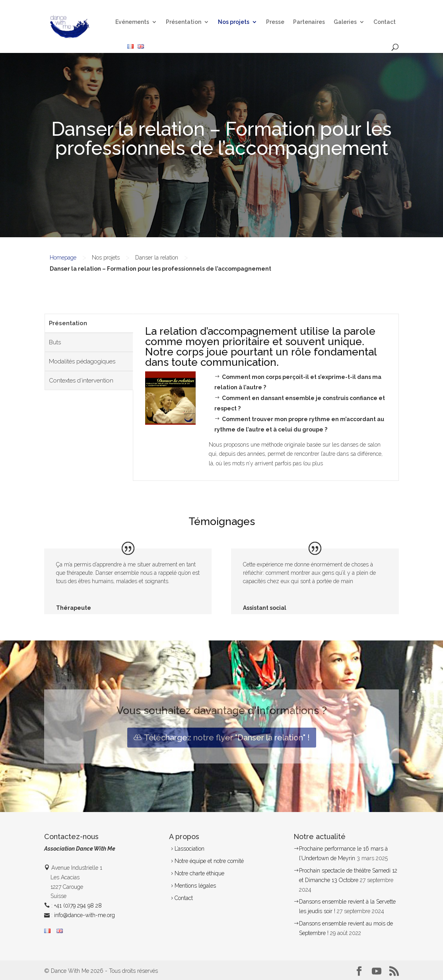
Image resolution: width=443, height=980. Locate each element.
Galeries (345, 22)
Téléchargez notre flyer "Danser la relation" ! (227, 738)
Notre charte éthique (199, 873)
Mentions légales (195, 886)
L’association (189, 849)
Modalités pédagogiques (82, 361)
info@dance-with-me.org (85, 915)
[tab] (89, 323)
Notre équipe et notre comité (209, 861)
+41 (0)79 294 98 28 (78, 906)
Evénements (132, 22)
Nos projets (234, 22)
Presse (275, 22)
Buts (55, 342)
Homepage (63, 258)
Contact (385, 22)
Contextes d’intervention (81, 381)
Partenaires (309, 22)
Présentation (184, 22)
